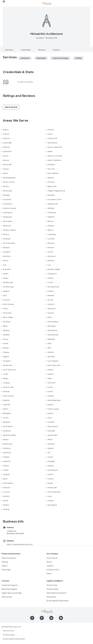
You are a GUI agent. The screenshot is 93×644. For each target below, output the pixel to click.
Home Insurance (9, 558)
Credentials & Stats (18, 72)
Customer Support (10, 585)
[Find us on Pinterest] (42, 618)
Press (49, 574)
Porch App (6, 570)
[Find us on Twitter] (51, 618)
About (49, 562)
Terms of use (52, 585)
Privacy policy (52, 589)
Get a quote (7, 597)
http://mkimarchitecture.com (20, 544)
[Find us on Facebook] (32, 618)
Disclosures (51, 597)
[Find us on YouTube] (61, 618)
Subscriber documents (56, 593)
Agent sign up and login (12, 593)
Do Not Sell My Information (58, 601)
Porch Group (52, 558)
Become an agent (9, 589)
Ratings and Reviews (19, 96)
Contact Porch (53, 570)
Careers (50, 566)
